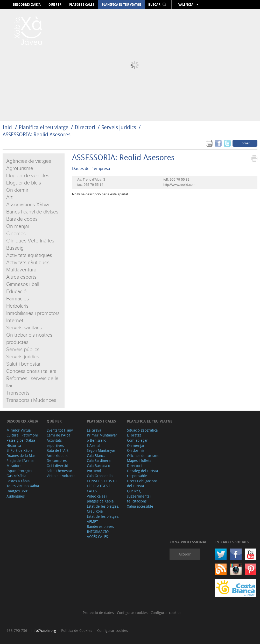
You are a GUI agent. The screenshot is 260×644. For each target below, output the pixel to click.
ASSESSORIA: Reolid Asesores (37, 134)
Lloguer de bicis (24, 183)
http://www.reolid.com (179, 185)
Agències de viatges (29, 161)
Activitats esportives (55, 443)
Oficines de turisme (143, 456)
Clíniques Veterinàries (30, 241)
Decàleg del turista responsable (142, 473)
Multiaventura (21, 270)
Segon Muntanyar (101, 450)
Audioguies (16, 496)
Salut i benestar (23, 364)
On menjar (18, 226)
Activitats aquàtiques (29, 255)
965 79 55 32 (180, 179)
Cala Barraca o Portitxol (99, 468)
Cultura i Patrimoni (22, 435)
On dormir (17, 190)
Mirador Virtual (19, 430)
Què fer (55, 5)
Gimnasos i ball (23, 284)
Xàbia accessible (140, 506)
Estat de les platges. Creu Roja (103, 509)
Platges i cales (82, 5)
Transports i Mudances (31, 400)
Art (9, 197)
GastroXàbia (16, 476)
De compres (57, 460)
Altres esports (21, 277)
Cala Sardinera (99, 460)
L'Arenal (94, 445)
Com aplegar (137, 440)
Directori (86, 127)
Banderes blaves (100, 526)
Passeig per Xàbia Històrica (21, 443)
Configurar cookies (133, 613)
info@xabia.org (44, 630)
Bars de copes (22, 219)
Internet (15, 321)
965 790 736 (17, 630)
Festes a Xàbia (18, 481)
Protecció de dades (99, 613)
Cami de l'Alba (58, 435)
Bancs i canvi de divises (32, 212)
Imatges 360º (17, 491)
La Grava (94, 430)
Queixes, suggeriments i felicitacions (139, 496)
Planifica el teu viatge (121, 5)
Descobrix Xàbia (27, 5)
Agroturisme (20, 168)
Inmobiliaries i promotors (33, 313)
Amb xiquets (57, 456)
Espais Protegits (19, 471)
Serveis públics (23, 350)
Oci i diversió (57, 466)
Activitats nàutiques (28, 263)
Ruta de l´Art (58, 450)
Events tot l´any (60, 430)
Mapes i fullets (139, 460)
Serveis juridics (119, 127)
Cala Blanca (96, 456)
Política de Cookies (77, 630)
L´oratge (134, 435)
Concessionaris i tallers (31, 371)
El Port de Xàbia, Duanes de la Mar (21, 453)
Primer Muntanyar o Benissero (102, 438)
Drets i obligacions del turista (142, 483)
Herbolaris (17, 306)
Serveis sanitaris (24, 328)
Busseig (15, 248)
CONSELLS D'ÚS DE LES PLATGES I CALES (102, 486)
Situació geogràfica (142, 430)
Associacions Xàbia (27, 205)
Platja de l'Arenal (20, 460)
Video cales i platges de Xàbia (100, 499)
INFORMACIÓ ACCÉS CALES (98, 534)
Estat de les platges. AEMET (103, 519)
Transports (18, 393)
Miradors (14, 466)
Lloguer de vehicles (28, 176)
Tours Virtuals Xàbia (23, 486)
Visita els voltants (61, 476)
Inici (8, 127)
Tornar (245, 143)
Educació (16, 292)
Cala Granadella (100, 476)
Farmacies (17, 299)
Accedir (185, 554)
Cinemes (16, 234)
